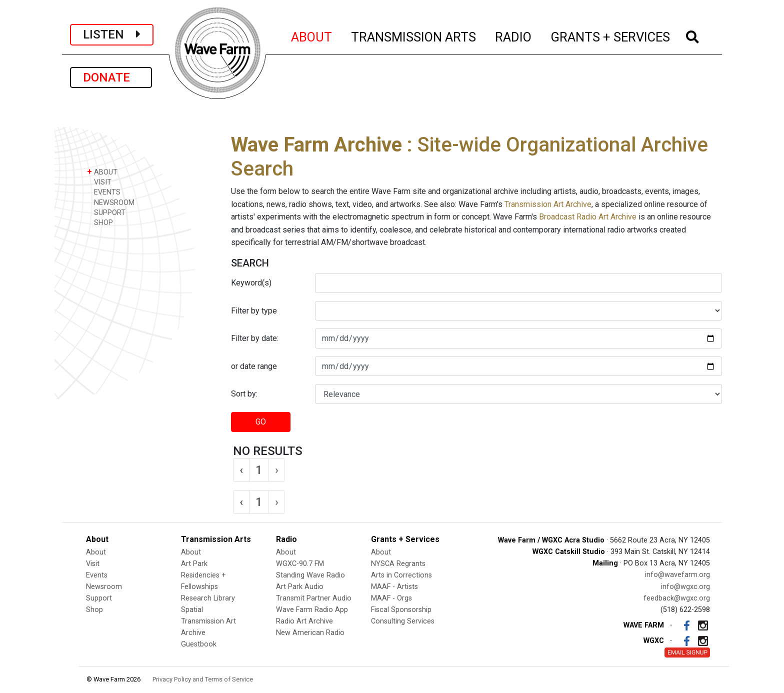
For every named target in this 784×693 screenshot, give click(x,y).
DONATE (111, 77)
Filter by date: (255, 338)
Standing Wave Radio (310, 575)
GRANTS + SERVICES (611, 35)
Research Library (208, 598)
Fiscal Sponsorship (401, 610)
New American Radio (310, 633)
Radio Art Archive (304, 621)
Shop (94, 610)
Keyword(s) (251, 283)
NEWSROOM (111, 202)
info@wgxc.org (685, 587)
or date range (254, 366)
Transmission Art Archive (548, 204)
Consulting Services (403, 621)
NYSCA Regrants (398, 564)
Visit (93, 564)
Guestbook (199, 644)
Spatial (192, 610)
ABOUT (312, 35)
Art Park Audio (300, 587)
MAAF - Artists (394, 587)
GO (261, 422)
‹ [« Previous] (241, 470)
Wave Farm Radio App (312, 610)
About (96, 552)
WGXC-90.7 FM (300, 564)
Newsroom (104, 587)
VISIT (99, 182)
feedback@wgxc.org (677, 598)
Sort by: (244, 394)
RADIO (514, 35)
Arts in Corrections (401, 575)
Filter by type (254, 311)
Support (99, 598)
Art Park (194, 564)
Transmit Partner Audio (314, 598)
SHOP (100, 222)
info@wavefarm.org (677, 575)
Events (97, 575)
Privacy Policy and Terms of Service (203, 679)
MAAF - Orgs (391, 598)
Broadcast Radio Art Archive (588, 217)
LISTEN (112, 34)
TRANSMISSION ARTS (414, 35)
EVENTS (104, 192)
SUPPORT (106, 212)
